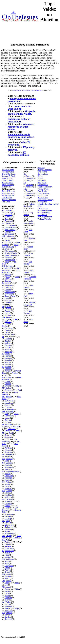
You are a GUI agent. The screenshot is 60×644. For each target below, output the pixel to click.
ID (3, 354)
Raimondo (9, 551)
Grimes (29, 176)
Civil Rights (42, 172)
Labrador (8, 358)
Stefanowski (10, 292)
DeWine (9, 499)
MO (4, 454)
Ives (6, 375)
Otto (6, 439)
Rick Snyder (28, 263)
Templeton (9, 566)
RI (3, 551)
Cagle (7, 320)
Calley (7, 431)
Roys (17, 608)
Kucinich (8, 504)
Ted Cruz (6, 202)
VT (3, 593)
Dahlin (7, 615)
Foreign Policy (43, 189)
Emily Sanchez (8, 195)
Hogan (9, 397)
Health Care (43, 198)
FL (3, 307)
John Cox (9, 257)
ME (4, 412)
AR (3, 236)
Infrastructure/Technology (48, 204)
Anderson (9, 611)
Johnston (10, 266)
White (17, 589)
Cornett (8, 523)
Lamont (8, 290)
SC (3, 559)
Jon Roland (7, 198)
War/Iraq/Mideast (45, 217)
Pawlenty (8, 448)
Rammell (8, 619)
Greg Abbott (7, 178)
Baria (28, 191)
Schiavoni (9, 514)
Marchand (9, 467)
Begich (7, 219)
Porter (7, 349)
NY (3, 491)
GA (4, 317)
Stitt (7, 521)
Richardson (9, 527)
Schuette (11, 429)
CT (3, 287)
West (7, 240)
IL (3, 367)
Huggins (8, 217)
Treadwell (9, 221)
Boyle (16, 414)
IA (3, 337)
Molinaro (8, 497)
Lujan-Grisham (12, 471)
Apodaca (9, 478)
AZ (3, 242)
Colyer (7, 382)
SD (3, 574)
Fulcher (8, 356)
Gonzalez (9, 390)
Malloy (8, 287)
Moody (7, 418)
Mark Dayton (28, 271)
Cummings (9, 401)
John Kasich (28, 286)
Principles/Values (45, 210)
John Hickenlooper (29, 222)
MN (4, 433)
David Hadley (10, 255)
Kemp (8, 317)
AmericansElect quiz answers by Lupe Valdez (21, 136)
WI (3, 602)
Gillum (8, 307)
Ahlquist (8, 360)
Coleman (8, 435)
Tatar (17, 431)
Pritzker (15, 373)
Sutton (7, 506)
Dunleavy (8, 213)
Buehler (16, 538)
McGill (7, 561)
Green (8, 581)
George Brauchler (6, 282)
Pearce (8, 474)
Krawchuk (9, 548)
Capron (8, 420)
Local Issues (43, 208)
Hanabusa (9, 328)
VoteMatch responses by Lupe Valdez (21, 127)
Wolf (7, 540)
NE (3, 459)
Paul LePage (28, 254)
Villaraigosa (9, 251)
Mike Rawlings (8, 185)
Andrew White (8, 170)
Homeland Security (45, 200)
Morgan (8, 557)
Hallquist (8, 598)
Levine (7, 313)
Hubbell (8, 347)
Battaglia (8, 352)
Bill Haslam (27, 312)
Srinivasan (9, 294)
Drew (7, 305)
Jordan (7, 364)
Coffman (8, 279)
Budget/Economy (45, 170)
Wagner (8, 544)
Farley (16, 245)
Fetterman (9, 542)
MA (4, 388)
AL (3, 223)
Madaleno (9, 403)
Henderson (9, 238)
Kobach (8, 384)
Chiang (8, 249)
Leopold (8, 339)
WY (4, 613)
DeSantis (8, 315)
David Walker (10, 296)
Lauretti (8, 302)
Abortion (41, 168)
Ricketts (9, 459)
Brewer (9, 377)
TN (3, 581)
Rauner (8, 367)
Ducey (8, 242)
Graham (8, 309)
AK (3, 210)
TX (3, 587)
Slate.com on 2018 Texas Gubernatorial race (28, 90)
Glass (7, 589)
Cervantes (9, 476)
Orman (7, 386)
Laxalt (7, 486)
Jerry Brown (28, 214)
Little (7, 354)
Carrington (9, 234)
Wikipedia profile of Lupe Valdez (22, 113)
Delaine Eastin (11, 253)
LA (25, 183)
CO (4, 266)
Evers (7, 608)
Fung (7, 555)
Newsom (9, 247)
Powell (7, 531)
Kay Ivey (9, 223)
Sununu (9, 463)
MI (3, 424)
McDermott (9, 334)
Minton (7, 362)
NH (4, 463)
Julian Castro (8, 180)
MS (25, 189)
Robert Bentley (29, 205)
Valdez (7, 591)
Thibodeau (9, 416)
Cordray (8, 519)
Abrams (8, 322)
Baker (8, 388)
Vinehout (8, 606)
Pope (7, 563)
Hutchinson (10, 236)
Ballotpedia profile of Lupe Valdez (19, 120)
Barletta (8, 546)
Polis (17, 277)
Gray (28, 180)
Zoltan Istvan (10, 260)
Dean (7, 583)
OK (4, 521)
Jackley (8, 576)
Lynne (7, 277)
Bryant (7, 572)
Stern (7, 600)
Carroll (7, 332)
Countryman (10, 225)
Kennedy (8, 369)
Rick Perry (6, 187)
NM (4, 471)
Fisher (8, 482)
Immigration (42, 202)
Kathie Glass (7, 183)
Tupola (7, 330)
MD (4, 397)
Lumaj (7, 298)
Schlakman (9, 409)
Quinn (7, 407)
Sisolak (8, 484)
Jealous (8, 405)
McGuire (8, 343)
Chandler (30, 178)
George (8, 232)
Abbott (8, 587)
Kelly (17, 386)
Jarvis (7, 465)
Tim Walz (17, 427)
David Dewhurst (9, 174)
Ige (6, 326)
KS (3, 377)
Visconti (8, 300)
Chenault (8, 215)
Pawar (7, 371)
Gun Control (43, 195)
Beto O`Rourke (8, 191)
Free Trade (42, 191)
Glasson (8, 345)
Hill (16, 320)
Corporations (43, 174)
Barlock (8, 275)
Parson (8, 456)
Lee (6, 585)
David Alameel (8, 193)
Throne (9, 613)
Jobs (39, 206)
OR (4, 536)
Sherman (30, 193)
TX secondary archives (18, 154)
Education (42, 180)
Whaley (8, 516)
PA (3, 540)
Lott (27, 198)
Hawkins (8, 495)
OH (4, 499)
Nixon (7, 493)
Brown (9, 536)
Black (17, 583)
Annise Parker (8, 172)
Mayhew (9, 412)
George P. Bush (9, 176)
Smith (11, 433)
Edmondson (10, 525)
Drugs (40, 178)
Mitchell (8, 268)
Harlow (7, 604)
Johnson (8, 450)
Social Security (44, 213)
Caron (7, 422)
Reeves (29, 195)
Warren (8, 570)
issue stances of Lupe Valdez (20, 107)
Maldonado (9, 534)
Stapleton (9, 285)
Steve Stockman (9, 200)
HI (3, 326)
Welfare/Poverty (44, 219)
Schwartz (8, 489)
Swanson (8, 452)
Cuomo (9, 491)
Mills (6, 414)
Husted (8, 501)
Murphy (8, 437)
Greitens (10, 454)
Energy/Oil (42, 183)
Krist (6, 461)
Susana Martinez (30, 278)
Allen (7, 262)
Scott (7, 593)
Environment (43, 185)
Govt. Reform (43, 193)
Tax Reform (42, 215)
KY (25, 174)
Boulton (8, 341)
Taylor (7, 508)
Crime (40, 176)
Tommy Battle (10, 227)
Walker (9, 210)
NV (3, 482)
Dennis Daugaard (29, 303)
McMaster (10, 559)
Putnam (8, 311)
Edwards (30, 185)
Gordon (8, 617)
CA (3, 247)
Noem (8, 574)
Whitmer (9, 424)
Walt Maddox (10, 230)
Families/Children (45, 187)
